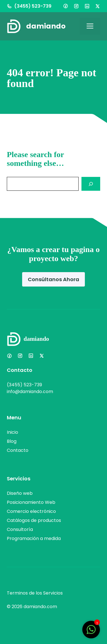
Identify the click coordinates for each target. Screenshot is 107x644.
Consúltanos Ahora (53, 279)
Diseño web (20, 493)
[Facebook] (66, 6)
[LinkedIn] (87, 6)
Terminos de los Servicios (35, 593)
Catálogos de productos (34, 520)
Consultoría (20, 529)
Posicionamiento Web (31, 502)
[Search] (91, 184)
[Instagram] (76, 6)
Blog (12, 441)
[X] (98, 6)
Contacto (18, 450)
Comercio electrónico (31, 511)
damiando (46, 26)
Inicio (12, 432)
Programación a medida (34, 538)
